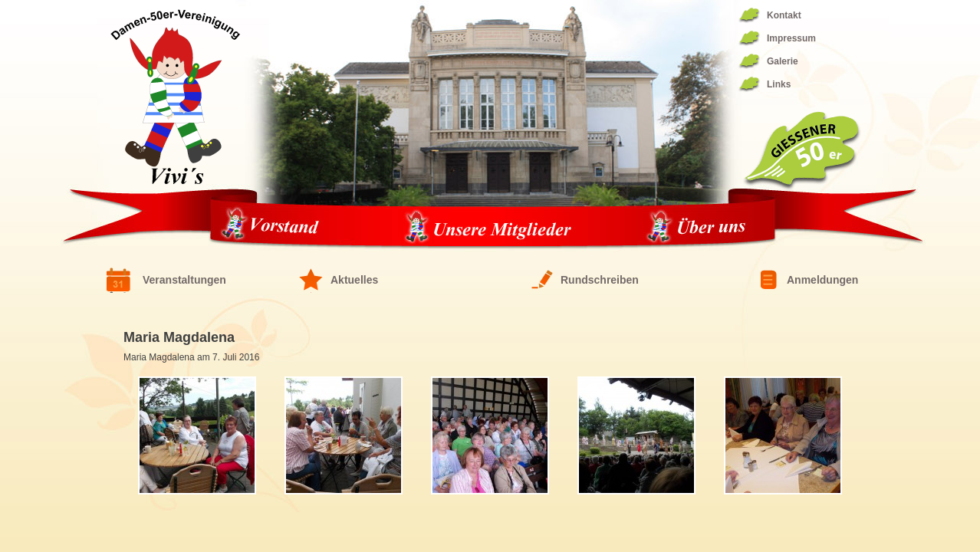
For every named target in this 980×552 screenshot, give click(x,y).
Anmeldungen (822, 280)
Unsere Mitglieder (488, 228)
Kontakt (784, 15)
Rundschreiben (600, 280)
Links (779, 84)
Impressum (791, 38)
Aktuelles (354, 280)
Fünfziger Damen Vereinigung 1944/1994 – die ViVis (175, 97)
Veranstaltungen (184, 280)
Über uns (697, 228)
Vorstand (275, 228)
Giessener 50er (801, 151)
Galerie (783, 61)
